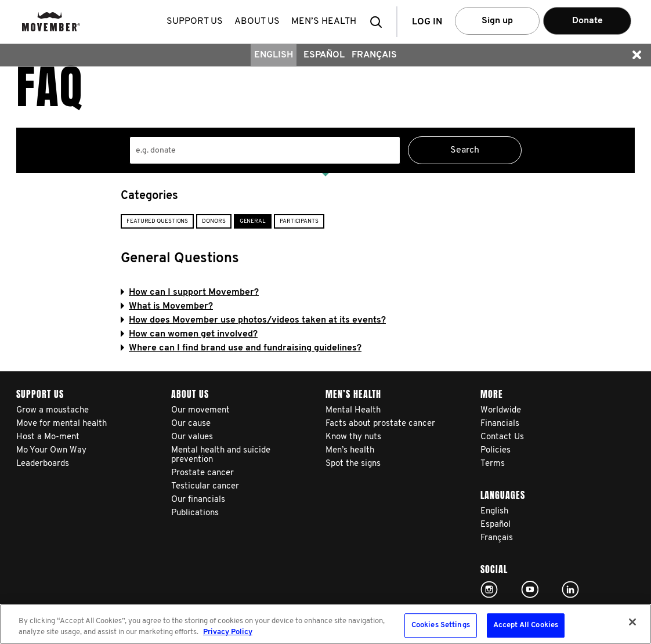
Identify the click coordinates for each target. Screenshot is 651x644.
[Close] (632, 622)
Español (324, 55)
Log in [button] (427, 22)
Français (374, 55)
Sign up (497, 21)
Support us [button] (195, 21)
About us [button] (257, 21)
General (253, 221)
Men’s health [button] (324, 21)
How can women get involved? (189, 334)
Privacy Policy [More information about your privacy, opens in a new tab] (228, 632)
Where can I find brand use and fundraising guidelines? (241, 348)
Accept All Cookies (526, 626)
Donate (587, 21)
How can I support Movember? (190, 292)
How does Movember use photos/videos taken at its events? (253, 320)
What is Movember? (167, 306)
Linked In (570, 589)
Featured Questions (157, 221)
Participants (299, 221)
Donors (214, 221)
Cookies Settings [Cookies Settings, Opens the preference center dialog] (441, 626)
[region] (325, 624)
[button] (379, 22)
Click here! (489, 589)
